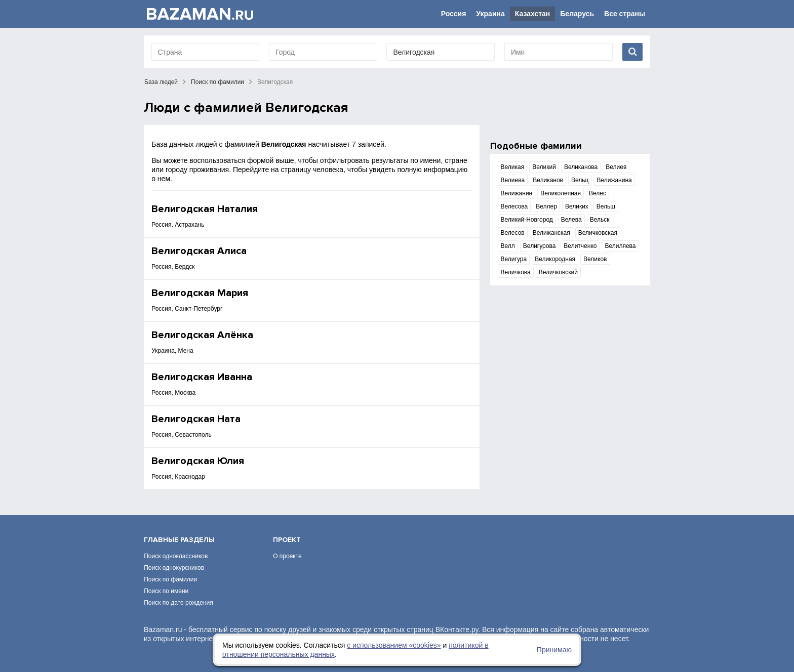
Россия (454, 14)
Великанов (548, 180)
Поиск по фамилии (217, 82)
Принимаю (554, 650)
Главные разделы (179, 540)
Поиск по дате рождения (178, 603)
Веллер (546, 206)
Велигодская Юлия (198, 461)
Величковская (598, 233)
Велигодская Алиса (199, 251)
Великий (544, 167)
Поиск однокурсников (174, 568)
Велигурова (540, 246)
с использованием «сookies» (394, 645)
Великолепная (561, 193)
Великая (513, 167)
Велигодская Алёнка (202, 335)
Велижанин (517, 193)
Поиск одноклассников (176, 556)
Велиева (513, 180)
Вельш (606, 206)
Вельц (580, 180)
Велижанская (551, 233)
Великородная (555, 259)
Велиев (616, 167)
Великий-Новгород (527, 220)
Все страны (625, 14)
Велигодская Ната (196, 419)
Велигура (514, 259)
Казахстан (533, 14)
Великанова (581, 167)
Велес (598, 193)
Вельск (600, 220)
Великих (577, 206)
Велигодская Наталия (205, 209)
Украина (490, 14)
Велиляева (620, 246)
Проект (287, 540)
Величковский (558, 272)
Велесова (514, 206)
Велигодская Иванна (202, 377)
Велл (508, 246)
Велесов (513, 233)
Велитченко (580, 246)
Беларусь (577, 14)
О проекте (287, 556)
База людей (161, 82)
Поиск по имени (166, 591)
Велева (571, 220)
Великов (595, 259)
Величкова (516, 272)
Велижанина (614, 180)
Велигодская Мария (200, 293)
